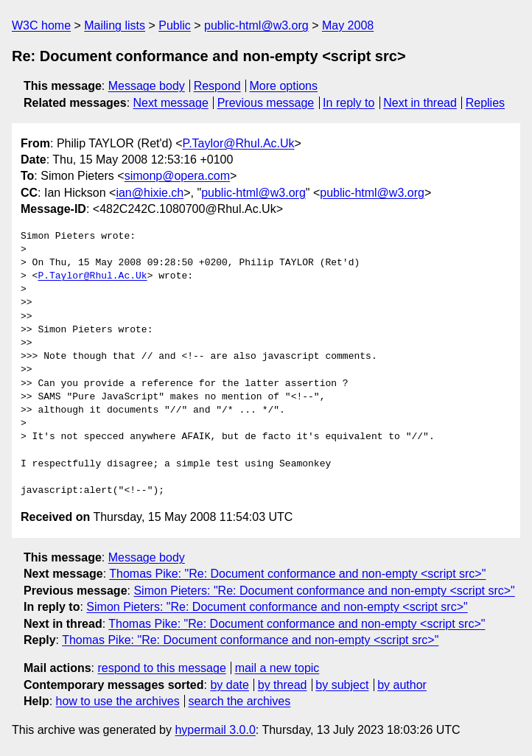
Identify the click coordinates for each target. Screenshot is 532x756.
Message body (147, 86)
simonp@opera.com (177, 176)
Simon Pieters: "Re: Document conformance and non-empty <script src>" (324, 591)
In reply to (349, 103)
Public (175, 25)
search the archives (240, 701)
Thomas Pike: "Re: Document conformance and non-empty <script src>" (297, 574)
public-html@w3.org (256, 25)
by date (229, 685)
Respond (217, 86)
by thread (283, 685)
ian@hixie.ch (150, 193)
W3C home (41, 25)
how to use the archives (118, 701)
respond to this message (161, 668)
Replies (485, 103)
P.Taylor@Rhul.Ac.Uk (239, 143)
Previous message (266, 103)
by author (402, 685)
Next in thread (420, 103)
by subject (342, 685)
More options (284, 86)
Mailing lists (115, 25)
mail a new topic (277, 668)
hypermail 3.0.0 (215, 730)
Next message (171, 103)
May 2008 (348, 25)
